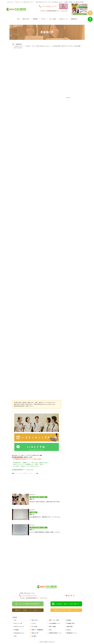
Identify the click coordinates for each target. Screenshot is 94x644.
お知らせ (69, 630)
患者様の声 (74, 19)
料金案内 (35, 19)
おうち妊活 (34, 627)
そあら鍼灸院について (55, 623)
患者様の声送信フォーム (55, 633)
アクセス (43, 19)
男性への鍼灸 (52, 627)
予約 (15, 636)
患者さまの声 (35, 633)
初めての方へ (26, 19)
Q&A (50, 630)
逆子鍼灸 (16, 630)
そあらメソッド (64, 19)
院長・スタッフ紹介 (54, 620)
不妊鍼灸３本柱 (71, 623)
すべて (69, 98)
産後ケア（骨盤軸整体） (38, 630)
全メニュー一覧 (18, 623)
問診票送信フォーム (72, 633)
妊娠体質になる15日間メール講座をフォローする (66, 610)
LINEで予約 (37, 448)
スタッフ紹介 (53, 19)
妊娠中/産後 (70, 627)
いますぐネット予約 (41, 437)
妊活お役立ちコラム (19, 633)
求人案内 (34, 636)
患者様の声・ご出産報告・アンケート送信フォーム (28, 610)
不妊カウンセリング (19, 627)
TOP (18, 19)
